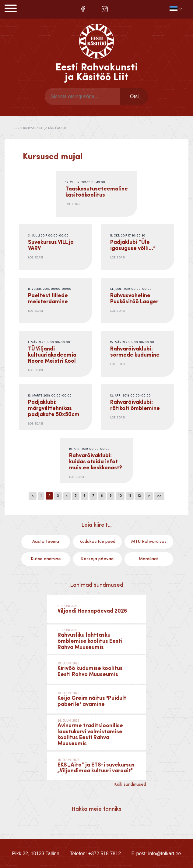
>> (159, 496)
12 (139, 496)
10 (120, 496)
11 (130, 496)
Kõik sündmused (130, 784)
